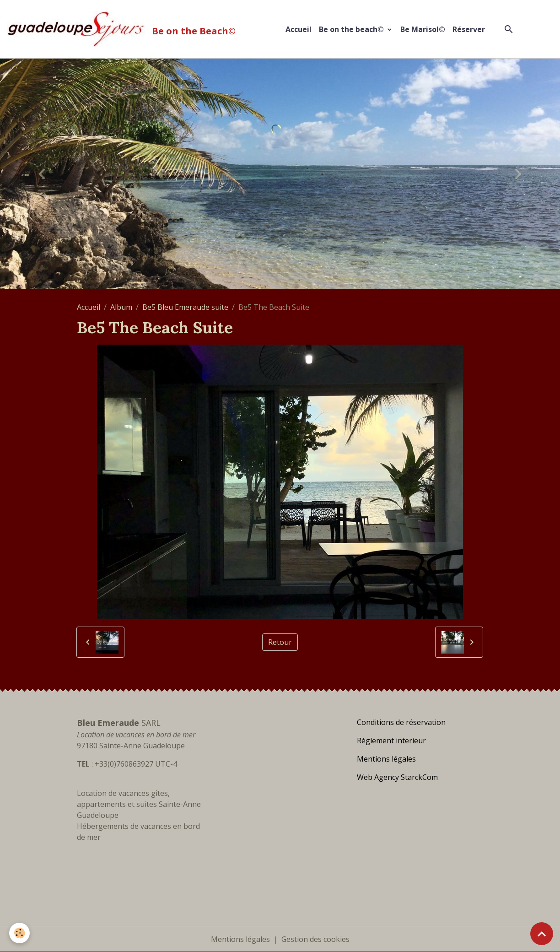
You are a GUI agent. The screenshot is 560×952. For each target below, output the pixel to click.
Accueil (299, 29)
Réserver (469, 29)
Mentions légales (240, 939)
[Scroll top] (542, 934)
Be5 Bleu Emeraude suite (185, 307)
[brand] (123, 29)
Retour (280, 642)
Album (121, 307)
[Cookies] (19, 933)
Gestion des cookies (315, 939)
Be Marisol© (423, 29)
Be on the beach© (352, 29)
